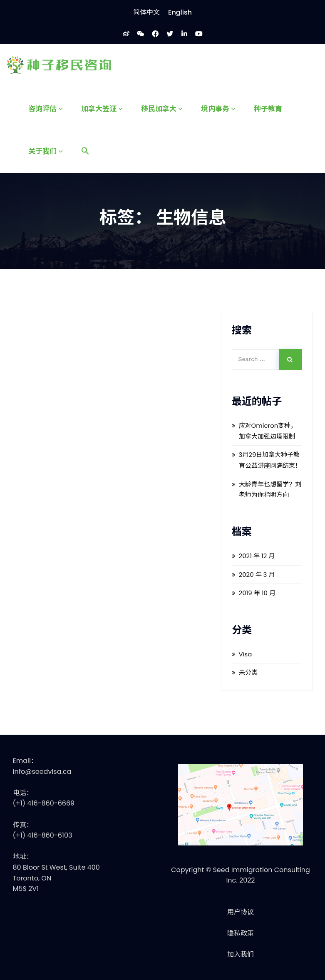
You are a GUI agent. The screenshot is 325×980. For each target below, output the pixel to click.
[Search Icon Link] (85, 151)
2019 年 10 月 (257, 593)
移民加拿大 (162, 108)
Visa (246, 654)
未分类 (248, 672)
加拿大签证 (102, 108)
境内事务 (218, 108)
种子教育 (268, 108)
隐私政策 (241, 933)
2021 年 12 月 (257, 556)
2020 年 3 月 (257, 575)
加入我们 (241, 954)
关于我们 (46, 151)
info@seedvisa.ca (42, 772)
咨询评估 (46, 108)
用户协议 (241, 912)
